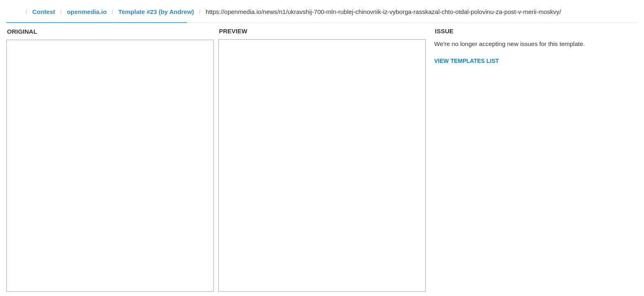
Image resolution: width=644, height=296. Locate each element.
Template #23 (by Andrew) (156, 12)
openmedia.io (87, 12)
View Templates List (467, 61)
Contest (44, 12)
